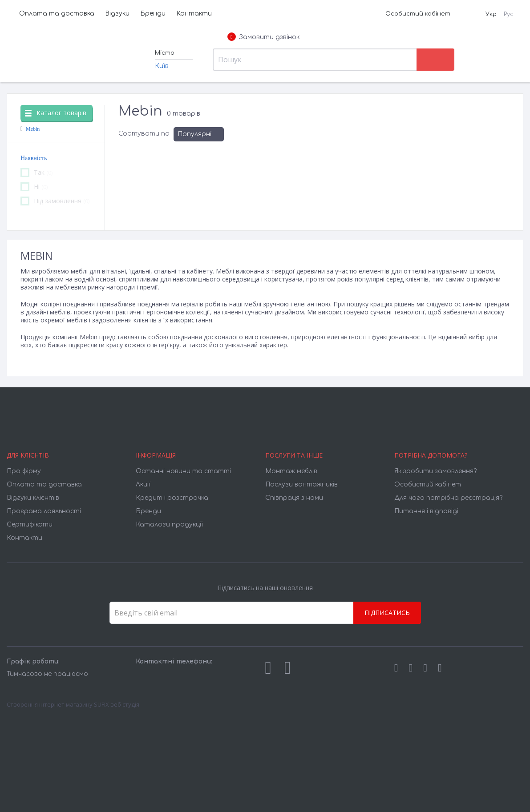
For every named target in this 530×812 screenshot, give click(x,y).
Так (36, 173)
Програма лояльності (44, 511)
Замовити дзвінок (263, 37)
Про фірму (24, 471)
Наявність (34, 158)
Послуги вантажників (301, 484)
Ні (34, 187)
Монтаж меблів (291, 471)
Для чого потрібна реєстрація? (448, 498)
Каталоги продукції (169, 525)
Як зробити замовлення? (435, 471)
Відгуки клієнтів (33, 498)
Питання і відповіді (426, 511)
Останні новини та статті (183, 471)
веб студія (125, 704)
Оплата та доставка (57, 14)
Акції (143, 484)
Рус (509, 14)
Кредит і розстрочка (172, 498)
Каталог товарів (56, 113)
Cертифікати (30, 525)
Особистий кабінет (418, 14)
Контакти (194, 14)
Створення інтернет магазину (50, 704)
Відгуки (117, 14)
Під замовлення (55, 201)
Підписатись (387, 613)
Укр (491, 14)
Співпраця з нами (294, 498)
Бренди (153, 14)
